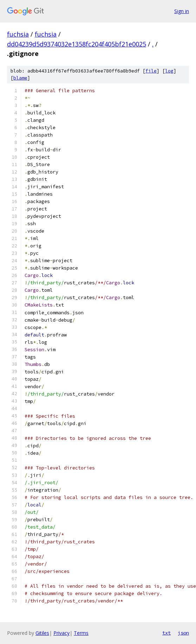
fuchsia (18, 34)
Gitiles (42, 633)
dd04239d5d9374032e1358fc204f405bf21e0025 (77, 44)
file (151, 71)
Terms (81, 633)
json (183, 633)
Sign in (182, 11)
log (169, 71)
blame (20, 78)
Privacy (61, 633)
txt (166, 633)
